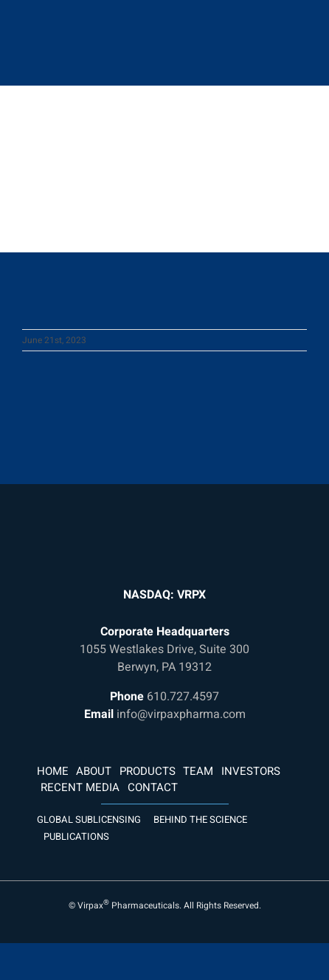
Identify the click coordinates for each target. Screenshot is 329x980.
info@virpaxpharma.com (181, 714)
